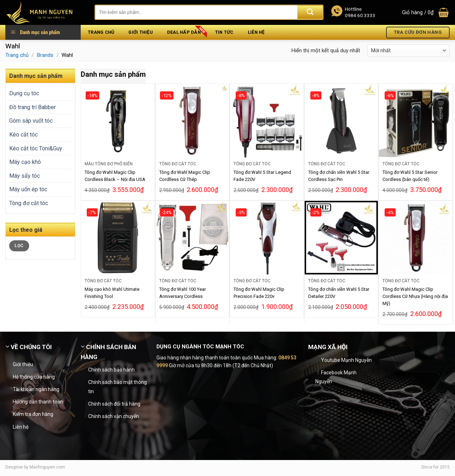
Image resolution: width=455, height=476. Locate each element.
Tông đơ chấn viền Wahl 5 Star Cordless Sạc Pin (339, 176)
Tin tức (224, 32)
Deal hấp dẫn (184, 32)
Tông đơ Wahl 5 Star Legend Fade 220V (262, 176)
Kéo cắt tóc (23, 135)
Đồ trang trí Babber (33, 107)
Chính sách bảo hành (111, 370)
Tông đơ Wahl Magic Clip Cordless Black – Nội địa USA (115, 176)
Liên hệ (256, 32)
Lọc (19, 246)
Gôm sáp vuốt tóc (31, 121)
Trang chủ (101, 32)
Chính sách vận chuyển (114, 416)
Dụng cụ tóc (24, 93)
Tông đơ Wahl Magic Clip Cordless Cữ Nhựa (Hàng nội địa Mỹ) (415, 296)
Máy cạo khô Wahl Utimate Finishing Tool (112, 293)
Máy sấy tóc (25, 176)
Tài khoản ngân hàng (36, 389)
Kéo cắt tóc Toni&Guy (36, 148)
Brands (45, 55)
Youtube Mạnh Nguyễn (346, 360)
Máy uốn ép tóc (28, 189)
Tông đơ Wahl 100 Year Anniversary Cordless (183, 293)
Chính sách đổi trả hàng (114, 404)
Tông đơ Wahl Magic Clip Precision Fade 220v (259, 293)
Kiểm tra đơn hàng (33, 414)
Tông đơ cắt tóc (29, 203)
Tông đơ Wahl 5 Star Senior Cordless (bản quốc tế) (410, 176)
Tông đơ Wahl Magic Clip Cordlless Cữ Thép (185, 176)
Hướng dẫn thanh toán (38, 402)
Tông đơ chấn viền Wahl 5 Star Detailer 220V (339, 293)
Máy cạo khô (25, 162)
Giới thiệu (141, 32)
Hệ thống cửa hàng (34, 377)
